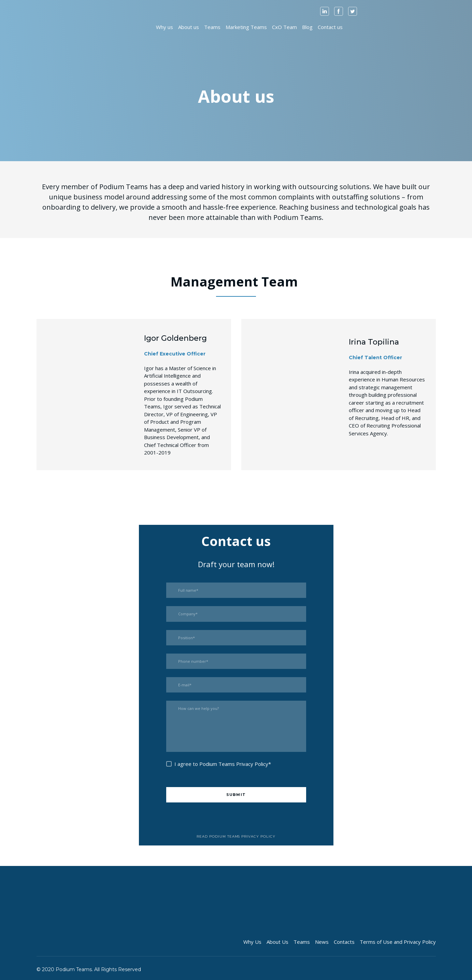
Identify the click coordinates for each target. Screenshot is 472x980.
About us (189, 27)
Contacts (344, 942)
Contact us (330, 27)
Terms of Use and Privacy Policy (398, 942)
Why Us (252, 942)
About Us (277, 942)
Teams (212, 27)
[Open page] (55, 27)
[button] (325, 11)
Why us (165, 27)
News (322, 942)
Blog (307, 27)
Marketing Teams (246, 27)
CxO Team (284, 27)
